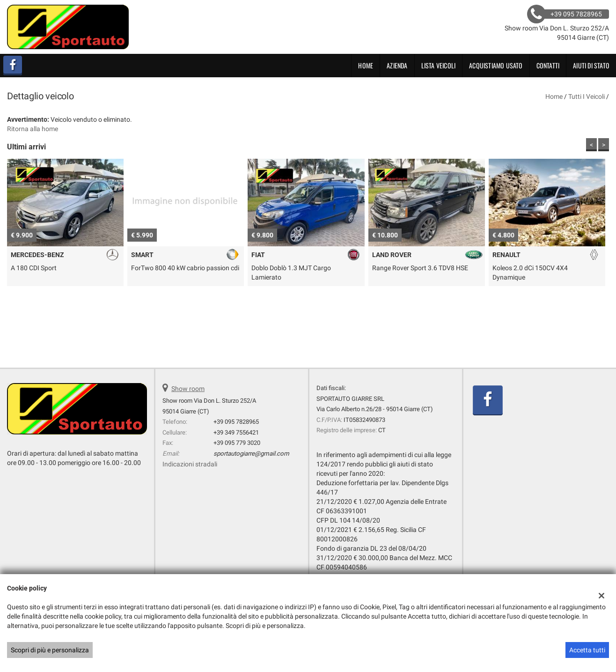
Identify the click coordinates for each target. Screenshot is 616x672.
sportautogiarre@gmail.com (251, 454)
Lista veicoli (439, 65)
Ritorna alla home (33, 129)
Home (366, 65)
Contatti (548, 65)
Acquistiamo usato (496, 65)
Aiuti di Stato (591, 65)
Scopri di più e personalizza (50, 650)
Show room (188, 389)
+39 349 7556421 (236, 432)
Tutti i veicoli (587, 96)
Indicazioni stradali (190, 464)
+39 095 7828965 (236, 422)
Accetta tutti (587, 650)
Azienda (397, 65)
